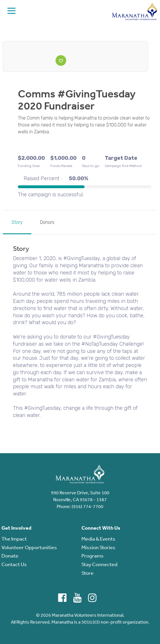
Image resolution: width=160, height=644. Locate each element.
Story (17, 222)
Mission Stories (98, 547)
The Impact (14, 539)
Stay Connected (99, 564)
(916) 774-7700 (87, 506)
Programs (93, 555)
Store (87, 573)
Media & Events (98, 539)
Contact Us (14, 564)
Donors (47, 222)
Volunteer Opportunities (29, 547)
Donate (10, 555)
